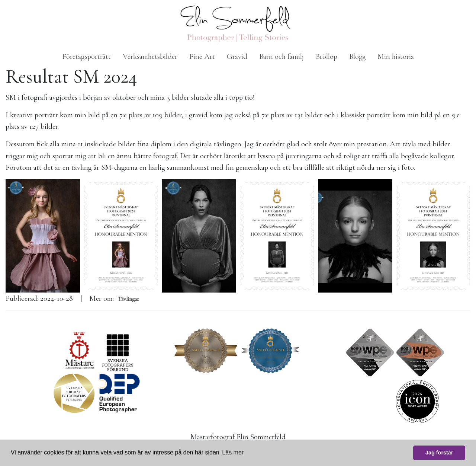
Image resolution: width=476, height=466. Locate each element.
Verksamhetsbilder (150, 56)
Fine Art (202, 56)
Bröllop (327, 56)
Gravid (237, 56)
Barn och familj (282, 56)
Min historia (396, 56)
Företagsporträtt (86, 56)
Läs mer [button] (233, 452)
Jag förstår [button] (439, 453)
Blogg (357, 56)
